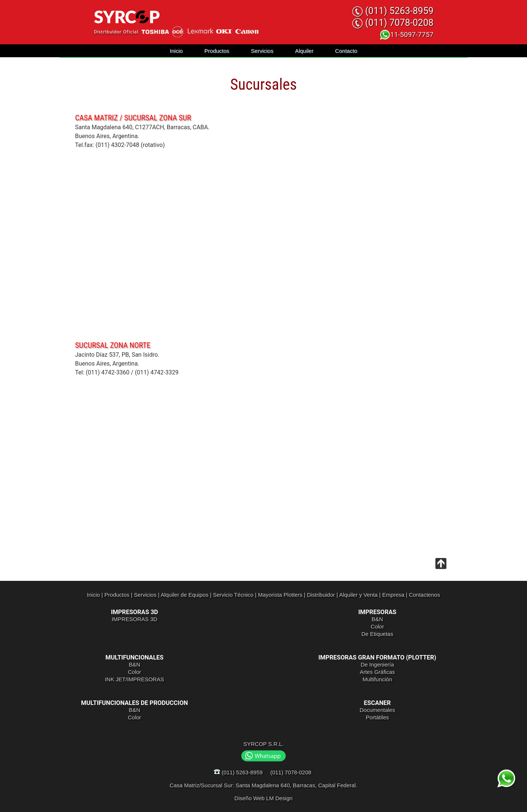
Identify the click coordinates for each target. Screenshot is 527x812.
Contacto (346, 51)
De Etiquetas (377, 634)
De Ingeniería (377, 664)
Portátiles (378, 717)
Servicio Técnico (233, 595)
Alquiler (304, 51)
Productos (217, 51)
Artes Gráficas (377, 672)
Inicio (176, 51)
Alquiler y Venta (358, 595)
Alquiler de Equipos (185, 595)
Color (377, 626)
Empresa (393, 595)
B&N (378, 619)
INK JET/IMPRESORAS (135, 679)
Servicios (262, 51)
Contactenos (424, 595)
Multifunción (377, 679)
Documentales (377, 710)
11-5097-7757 (406, 35)
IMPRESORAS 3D (134, 619)
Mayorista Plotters (280, 595)
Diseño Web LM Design (263, 798)
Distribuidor (321, 595)
